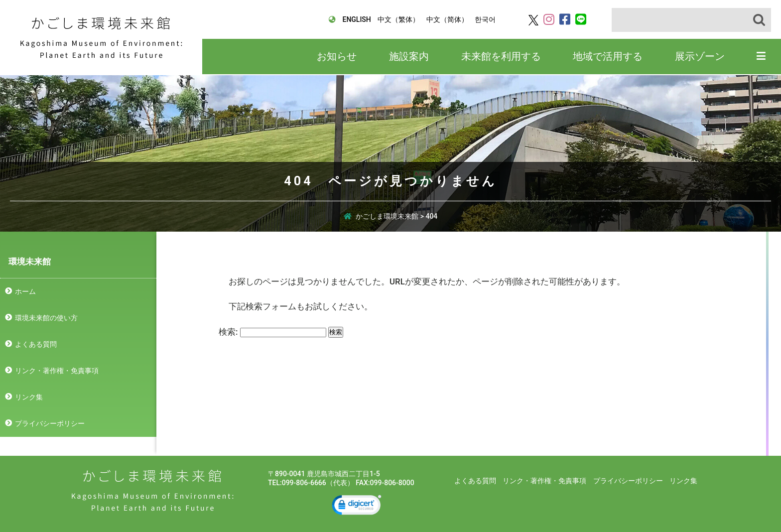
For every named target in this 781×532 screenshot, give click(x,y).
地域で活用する (608, 56)
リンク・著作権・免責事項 (57, 371)
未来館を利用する (501, 56)
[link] (357, 506)
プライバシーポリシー (50, 423)
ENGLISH (356, 19)
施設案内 (409, 56)
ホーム (25, 291)
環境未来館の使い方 (46, 318)
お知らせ (337, 56)
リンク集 (29, 397)
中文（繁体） (398, 19)
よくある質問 (36, 344)
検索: (228, 332)
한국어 (485, 19)
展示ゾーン (700, 56)
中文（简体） (447, 19)
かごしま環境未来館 (101, 38)
